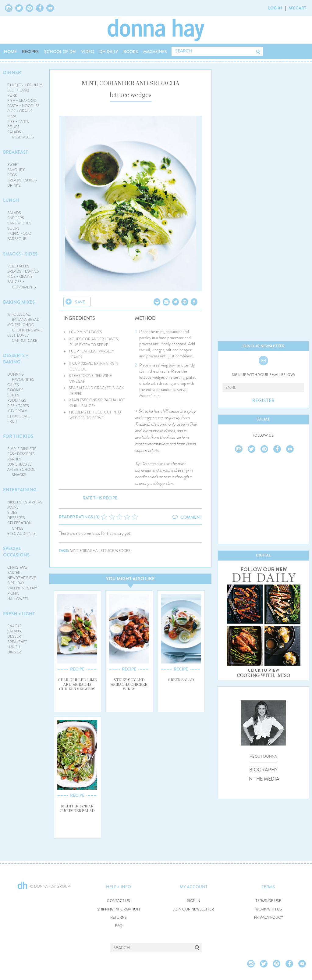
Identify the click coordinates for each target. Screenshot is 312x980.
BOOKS (131, 52)
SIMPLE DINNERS (22, 449)
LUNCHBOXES (19, 464)
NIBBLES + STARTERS (25, 502)
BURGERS (16, 218)
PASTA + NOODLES (23, 106)
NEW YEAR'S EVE (22, 578)
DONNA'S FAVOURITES (21, 377)
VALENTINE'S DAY (22, 588)
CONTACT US (119, 901)
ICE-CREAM (17, 411)
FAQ (119, 926)
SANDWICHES (19, 223)
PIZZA (12, 116)
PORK (12, 95)
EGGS (12, 175)
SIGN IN (194, 901)
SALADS (14, 213)
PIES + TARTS (18, 122)
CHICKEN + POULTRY (25, 85)
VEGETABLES (18, 266)
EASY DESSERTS (21, 454)
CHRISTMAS (18, 567)
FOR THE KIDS (18, 436)
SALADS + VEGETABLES (21, 135)
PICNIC (13, 593)
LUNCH (11, 200)
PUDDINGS (17, 400)
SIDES (12, 513)
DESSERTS (16, 518)
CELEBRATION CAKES (19, 526)
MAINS (13, 507)
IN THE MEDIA (263, 779)
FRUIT (12, 421)
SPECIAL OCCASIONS (16, 552)
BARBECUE (17, 239)
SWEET (13, 165)
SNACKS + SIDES (20, 254)
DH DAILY (109, 52)
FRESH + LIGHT (19, 614)
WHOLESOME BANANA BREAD (24, 317)
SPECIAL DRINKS (21, 534)
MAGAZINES (155, 52)
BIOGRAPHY (263, 770)
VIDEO (88, 52)
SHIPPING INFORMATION (119, 909)
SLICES (13, 395)
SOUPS (13, 127)
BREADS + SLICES (22, 180)
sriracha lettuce (97, 551)
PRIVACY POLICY (269, 918)
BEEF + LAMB (18, 90)
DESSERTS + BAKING (16, 359)
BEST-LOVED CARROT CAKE (22, 338)
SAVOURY (16, 170)
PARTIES (14, 459)
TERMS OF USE (268, 901)
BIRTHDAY (16, 583)
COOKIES (15, 390)
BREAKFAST (16, 152)
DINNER (12, 73)
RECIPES (30, 52)
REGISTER (263, 401)
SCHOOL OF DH (60, 52)
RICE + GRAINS (20, 111)
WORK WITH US (269, 909)
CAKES (13, 385)
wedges (123, 551)
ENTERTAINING (20, 490)
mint (74, 551)
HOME (10, 52)
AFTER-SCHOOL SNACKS (21, 472)
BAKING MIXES (19, 302)
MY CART (297, 8)
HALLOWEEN (18, 599)
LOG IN (275, 8)
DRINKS (14, 185)
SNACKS (14, 626)
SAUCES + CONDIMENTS (22, 284)
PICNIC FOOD (19, 234)
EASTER (14, 573)
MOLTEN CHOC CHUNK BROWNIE (25, 327)
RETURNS (119, 918)
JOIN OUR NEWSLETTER (193, 909)
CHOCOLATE (19, 416)
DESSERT (15, 636)
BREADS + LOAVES (23, 271)
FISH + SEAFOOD (22, 101)
